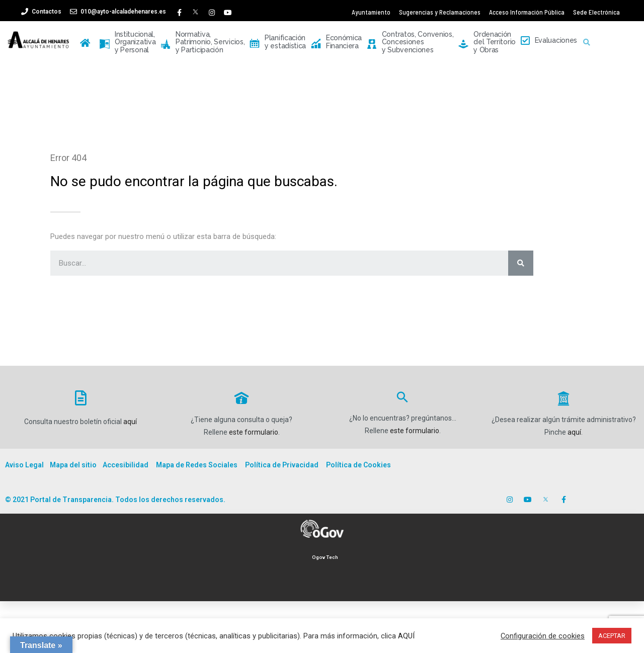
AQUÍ (406, 636)
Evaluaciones (549, 41)
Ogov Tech (325, 557)
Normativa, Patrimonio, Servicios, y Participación (203, 42)
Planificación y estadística (278, 42)
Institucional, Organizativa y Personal (128, 42)
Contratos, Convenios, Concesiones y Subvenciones (410, 42)
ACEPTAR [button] (612, 636)
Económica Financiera (336, 42)
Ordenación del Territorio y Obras (487, 42)
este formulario (254, 432)
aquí (130, 422)
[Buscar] (521, 263)
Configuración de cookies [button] (543, 636)
